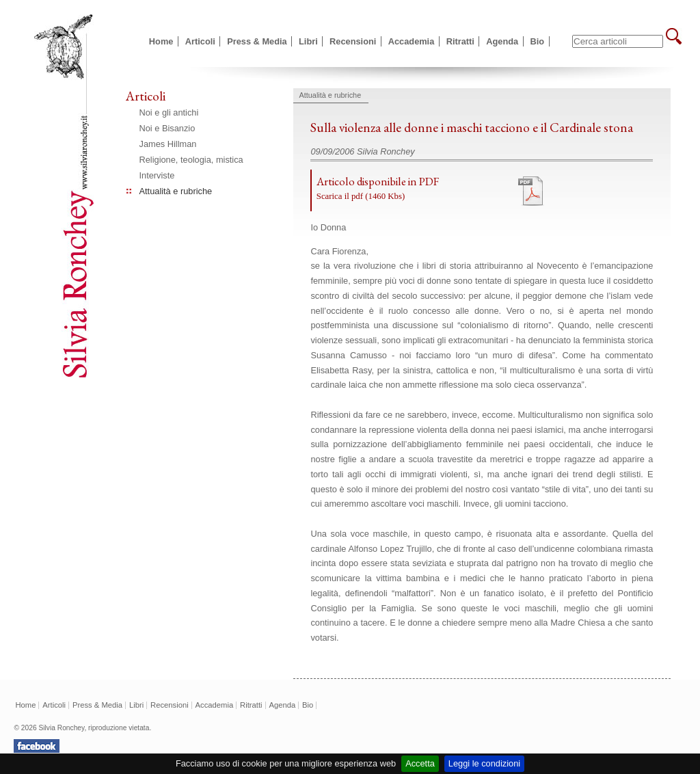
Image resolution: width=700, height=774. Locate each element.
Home (161, 41)
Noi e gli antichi (169, 112)
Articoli (200, 41)
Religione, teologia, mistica (191, 160)
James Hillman (168, 144)
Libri (308, 41)
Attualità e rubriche (176, 191)
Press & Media (257, 41)
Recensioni (353, 41)
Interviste (157, 175)
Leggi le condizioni (484, 763)
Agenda (502, 41)
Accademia (412, 41)
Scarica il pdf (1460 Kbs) (361, 196)
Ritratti (460, 41)
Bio (538, 41)
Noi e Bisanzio (167, 128)
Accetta (420, 763)
